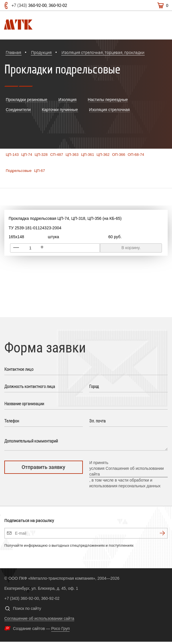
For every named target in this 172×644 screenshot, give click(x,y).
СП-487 (57, 155)
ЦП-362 (103, 155)
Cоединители (18, 110)
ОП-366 (119, 155)
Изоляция (67, 100)
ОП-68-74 (136, 155)
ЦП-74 (27, 155)
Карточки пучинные (60, 110)
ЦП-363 (72, 155)
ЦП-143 (12, 155)
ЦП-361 (88, 155)
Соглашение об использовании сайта (39, 618)
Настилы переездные (108, 100)
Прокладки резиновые (26, 100)
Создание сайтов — (41, 629)
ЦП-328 (41, 155)
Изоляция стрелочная (110, 110)
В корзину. (131, 248)
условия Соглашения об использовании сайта (126, 471)
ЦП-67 (40, 171)
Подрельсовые (19, 171)
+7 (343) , (39, 5)
